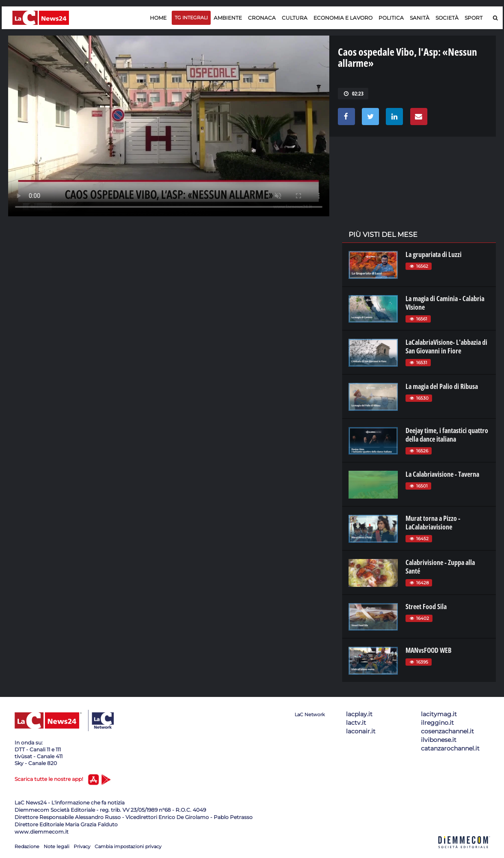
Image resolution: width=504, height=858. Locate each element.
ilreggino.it (437, 723)
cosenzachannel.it (447, 731)
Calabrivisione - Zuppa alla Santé (440, 567)
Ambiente (228, 18)
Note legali (57, 846)
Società (447, 18)
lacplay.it (359, 714)
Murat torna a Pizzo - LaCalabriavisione (433, 523)
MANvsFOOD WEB (428, 650)
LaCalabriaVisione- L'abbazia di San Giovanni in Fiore (446, 347)
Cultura (295, 18)
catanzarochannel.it (450, 748)
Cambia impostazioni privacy (128, 846)
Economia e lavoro (343, 18)
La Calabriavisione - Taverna (442, 474)
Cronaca (262, 18)
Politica (391, 18)
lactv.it (356, 723)
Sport (474, 18)
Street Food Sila (426, 607)
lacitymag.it (439, 714)
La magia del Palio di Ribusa (442, 386)
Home (158, 18)
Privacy (82, 846)
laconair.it (361, 731)
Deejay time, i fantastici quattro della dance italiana (447, 435)
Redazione (27, 846)
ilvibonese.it (439, 740)
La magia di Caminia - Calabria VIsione (445, 303)
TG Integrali (191, 18)
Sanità (420, 18)
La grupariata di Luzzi (434, 254)
